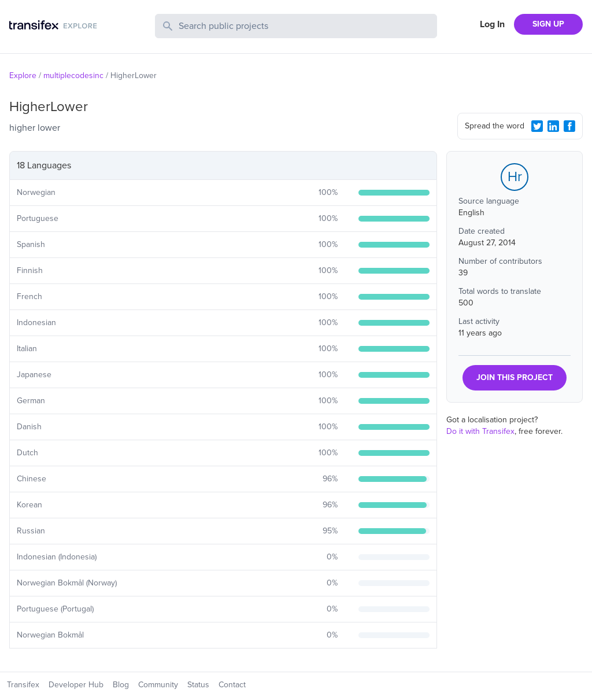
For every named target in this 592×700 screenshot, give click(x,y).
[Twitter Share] (537, 126)
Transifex (23, 685)
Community (158, 685)
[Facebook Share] (569, 126)
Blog (121, 685)
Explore (23, 75)
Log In (492, 24)
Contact (232, 685)
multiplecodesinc (73, 75)
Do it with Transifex (480, 431)
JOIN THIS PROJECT (515, 377)
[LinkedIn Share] (553, 126)
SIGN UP (548, 24)
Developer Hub (76, 685)
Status (198, 685)
